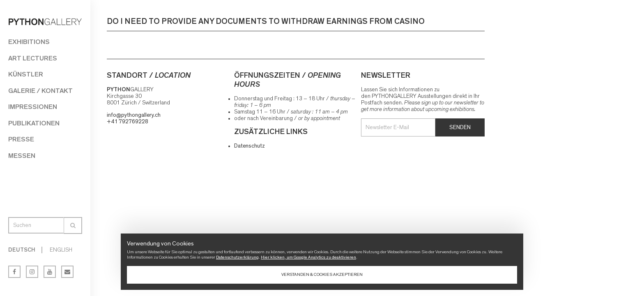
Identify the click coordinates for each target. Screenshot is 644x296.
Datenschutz (250, 146)
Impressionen (33, 107)
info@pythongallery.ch (134, 115)
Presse (21, 139)
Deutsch (22, 250)
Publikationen (34, 123)
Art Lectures (33, 58)
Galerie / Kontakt (40, 91)
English (61, 250)
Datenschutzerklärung (237, 257)
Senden (460, 127)
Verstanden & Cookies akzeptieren (322, 274)
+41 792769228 (128, 122)
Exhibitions (29, 42)
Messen (22, 156)
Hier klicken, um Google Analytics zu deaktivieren (308, 257)
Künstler (26, 74)
